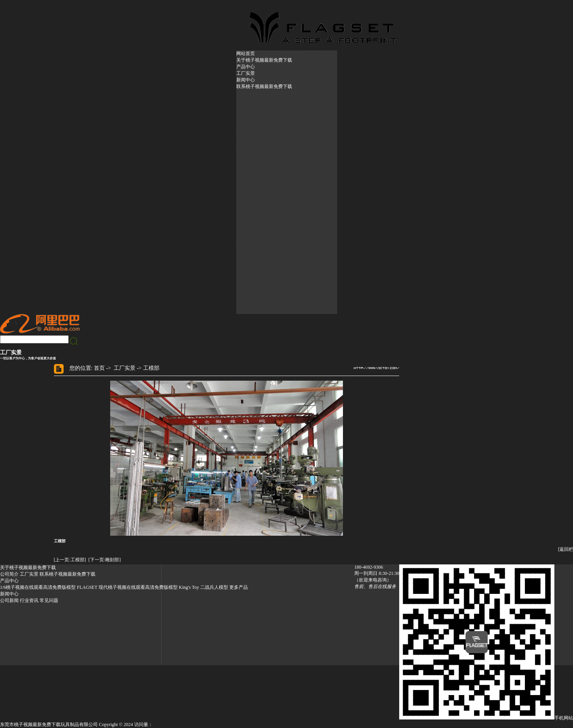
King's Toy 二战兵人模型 (203, 587)
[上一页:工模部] (70, 560)
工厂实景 (246, 73)
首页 (99, 368)
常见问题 (49, 600)
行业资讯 (29, 600)
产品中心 (246, 67)
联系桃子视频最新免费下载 (264, 86)
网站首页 (246, 53)
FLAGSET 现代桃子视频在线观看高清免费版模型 (127, 587)
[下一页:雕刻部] (105, 560)
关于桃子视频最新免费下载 (264, 60)
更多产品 (239, 587)
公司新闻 (9, 600)
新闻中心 (246, 80)
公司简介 (9, 574)
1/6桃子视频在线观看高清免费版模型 (38, 587)
